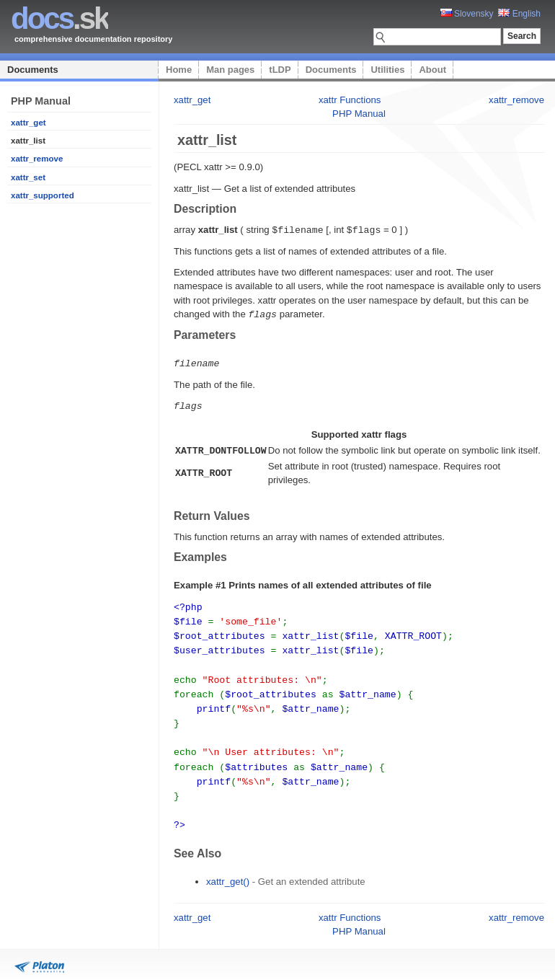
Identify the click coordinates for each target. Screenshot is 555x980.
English (519, 14)
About (432, 70)
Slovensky (467, 14)
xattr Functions (350, 100)
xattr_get (28, 123)
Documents (33, 70)
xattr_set (28, 177)
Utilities (387, 70)
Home (179, 70)
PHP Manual (359, 114)
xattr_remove (37, 159)
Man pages (230, 70)
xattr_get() (228, 866)
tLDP (280, 70)
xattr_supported (43, 195)
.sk (59, 18)
